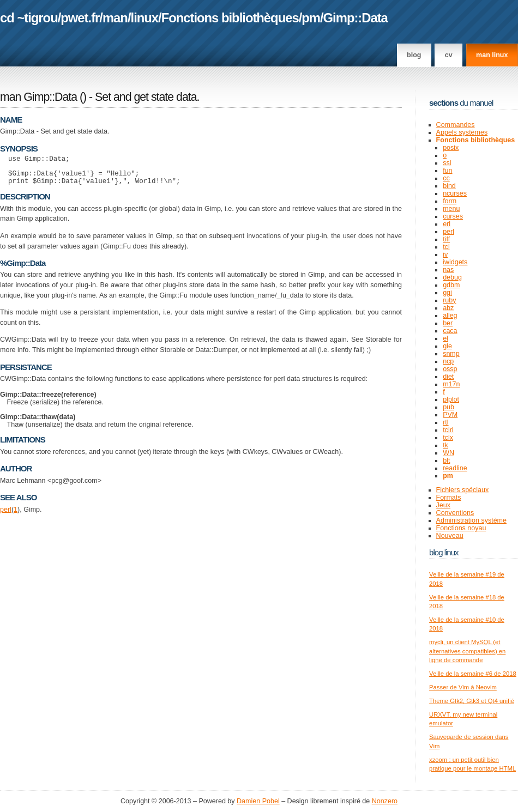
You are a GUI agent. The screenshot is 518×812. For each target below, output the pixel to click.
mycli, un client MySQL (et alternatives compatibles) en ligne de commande (467, 651)
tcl (446, 247)
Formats (449, 498)
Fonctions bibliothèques (230, 18)
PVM (450, 415)
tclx (448, 438)
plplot (451, 399)
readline (455, 468)
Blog (414, 55)
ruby (449, 300)
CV (449, 55)
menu (451, 209)
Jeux (443, 505)
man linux (492, 55)
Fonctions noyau (461, 528)
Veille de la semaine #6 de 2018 (473, 674)
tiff (446, 239)
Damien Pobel (258, 801)
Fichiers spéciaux (463, 490)
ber (448, 323)
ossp (450, 369)
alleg (450, 316)
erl (447, 224)
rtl (445, 422)
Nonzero (385, 801)
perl (6, 514)
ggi (447, 293)
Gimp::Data (356, 18)
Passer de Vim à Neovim (463, 687)
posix (451, 148)
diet (448, 377)
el (445, 338)
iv (445, 254)
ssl (447, 163)
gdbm (451, 285)
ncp (448, 361)
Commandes (456, 125)
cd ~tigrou (29, 18)
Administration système (471, 520)
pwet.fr (80, 18)
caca (450, 331)
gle (447, 346)
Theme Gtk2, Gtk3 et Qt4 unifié (472, 701)
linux (145, 18)
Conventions (455, 513)
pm (311, 18)
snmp (451, 354)
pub (448, 407)
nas (448, 270)
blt (446, 460)
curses (453, 216)
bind (449, 186)
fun (447, 171)
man (115, 18)
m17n (451, 384)
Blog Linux (444, 552)
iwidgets (455, 262)
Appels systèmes (462, 132)
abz (448, 308)
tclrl (448, 430)
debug (452, 277)
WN (448, 453)
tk (445, 445)
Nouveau (450, 536)
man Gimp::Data (38, 97)
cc (446, 178)
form (450, 201)
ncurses (455, 193)
